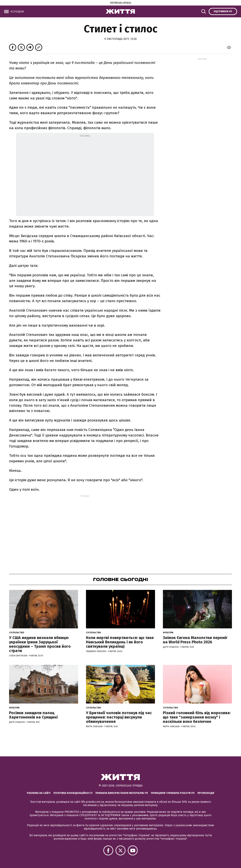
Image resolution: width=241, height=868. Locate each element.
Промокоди (206, 793)
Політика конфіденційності (73, 793)
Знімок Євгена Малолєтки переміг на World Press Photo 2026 (195, 640)
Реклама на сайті (39, 793)
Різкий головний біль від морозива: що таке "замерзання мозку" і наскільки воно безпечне (197, 717)
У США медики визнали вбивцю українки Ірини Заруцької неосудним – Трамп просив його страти (40, 644)
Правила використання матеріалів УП (122, 793)
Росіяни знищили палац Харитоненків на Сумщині (33, 715)
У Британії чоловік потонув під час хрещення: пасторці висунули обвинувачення (119, 717)
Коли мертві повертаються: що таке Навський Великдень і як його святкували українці (120, 642)
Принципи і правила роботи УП (173, 793)
